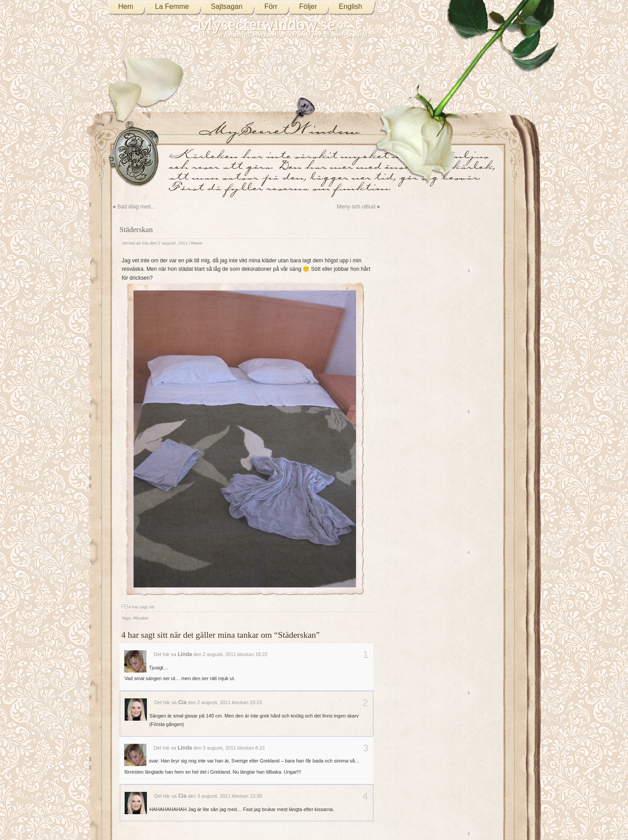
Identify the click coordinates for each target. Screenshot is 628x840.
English (350, 6)
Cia (145, 243)
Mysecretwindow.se (267, 24)
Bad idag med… (137, 207)
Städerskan (136, 230)
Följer (308, 6)
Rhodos (141, 618)
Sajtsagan (227, 6)
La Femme (172, 6)
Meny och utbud (356, 207)
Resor (197, 243)
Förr (271, 6)
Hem (126, 6)
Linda (185, 654)
